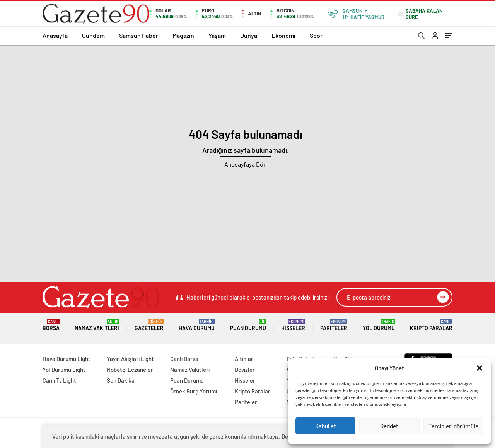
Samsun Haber (139, 35)
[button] (480, 368)
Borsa (51, 325)
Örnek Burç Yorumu (195, 391)
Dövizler (245, 370)
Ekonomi (283, 35)
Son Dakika (121, 380)
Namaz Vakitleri (97, 325)
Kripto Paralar (431, 325)
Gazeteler (149, 325)
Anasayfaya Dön (246, 164)
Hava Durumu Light (67, 359)
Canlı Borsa (184, 359)
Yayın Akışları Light (130, 359)
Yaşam (217, 35)
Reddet (389, 426)
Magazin (183, 35)
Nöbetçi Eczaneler (130, 370)
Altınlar (244, 359)
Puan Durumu (248, 325)
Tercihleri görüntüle (453, 426)
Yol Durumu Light (64, 370)
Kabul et (326, 426)
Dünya (249, 35)
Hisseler (293, 325)
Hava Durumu (197, 325)
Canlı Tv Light (59, 380)
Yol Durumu (379, 325)
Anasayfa (55, 35)
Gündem (93, 35)
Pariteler (334, 325)
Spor (316, 35)
